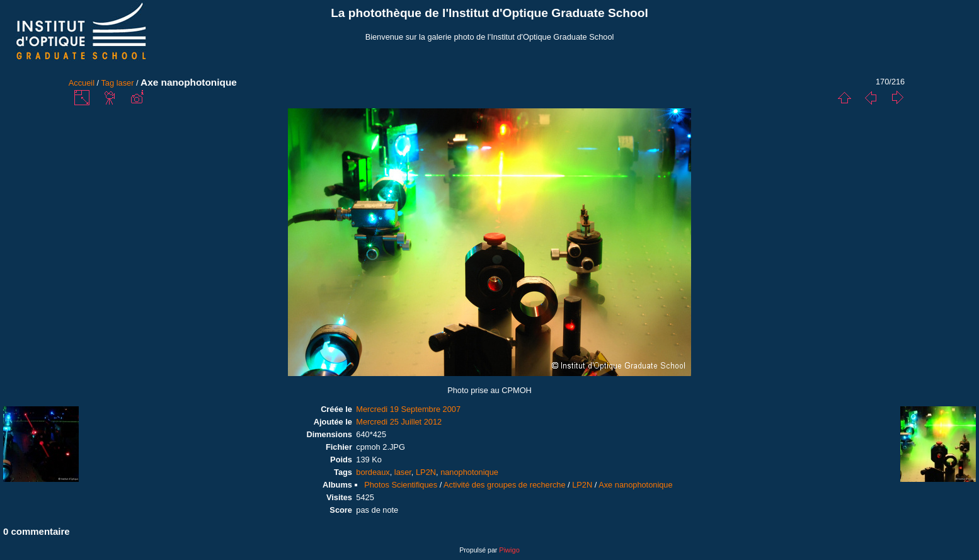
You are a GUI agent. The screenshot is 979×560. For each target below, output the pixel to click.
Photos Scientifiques (401, 485)
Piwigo (509, 550)
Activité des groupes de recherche (504, 485)
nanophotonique (469, 472)
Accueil (82, 83)
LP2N (426, 472)
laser (125, 83)
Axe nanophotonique (635, 485)
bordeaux (373, 472)
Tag (107, 83)
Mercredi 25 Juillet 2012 (399, 422)
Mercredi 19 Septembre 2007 (408, 409)
